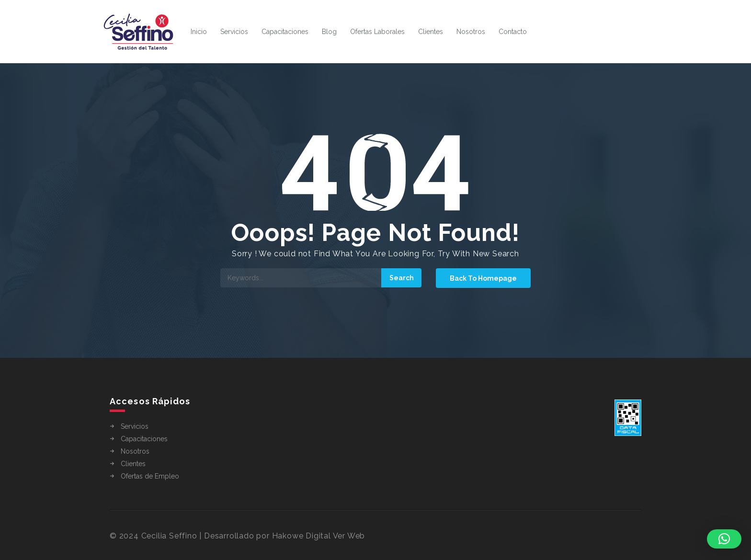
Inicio (199, 32)
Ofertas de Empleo (150, 476)
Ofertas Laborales (377, 32)
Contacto (513, 32)
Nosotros (471, 32)
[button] (724, 539)
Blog (329, 32)
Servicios (234, 32)
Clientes (431, 32)
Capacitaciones (285, 32)
